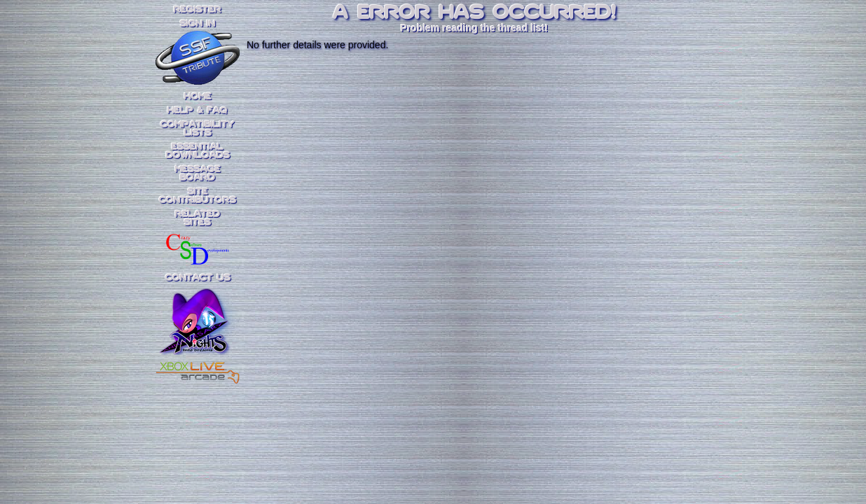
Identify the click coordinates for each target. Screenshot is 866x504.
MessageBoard (198, 174)
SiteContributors (198, 196)
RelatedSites (198, 218)
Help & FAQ (198, 111)
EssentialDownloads (198, 151)
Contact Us (198, 278)
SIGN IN (198, 24)
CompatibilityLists (198, 129)
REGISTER (198, 10)
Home (198, 97)
